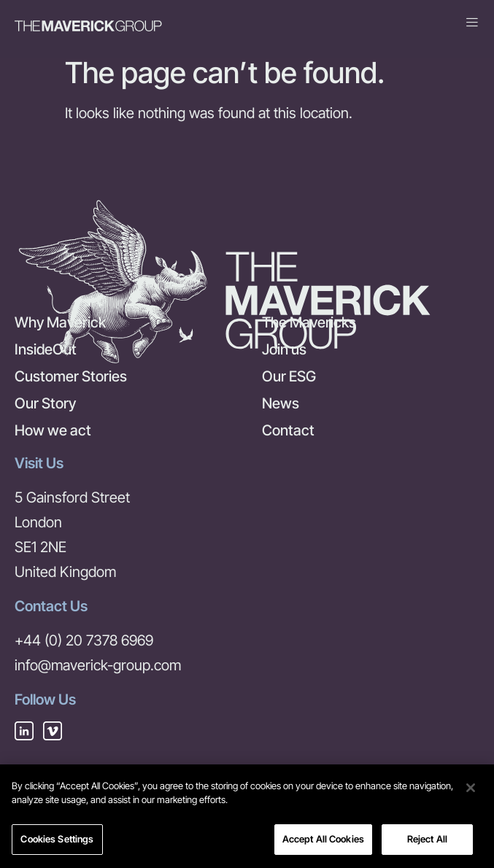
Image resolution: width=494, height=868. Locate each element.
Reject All (427, 843)
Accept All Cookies (323, 843)
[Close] (471, 791)
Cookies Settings (57, 843)
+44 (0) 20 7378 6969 (84, 640)
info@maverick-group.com (98, 665)
